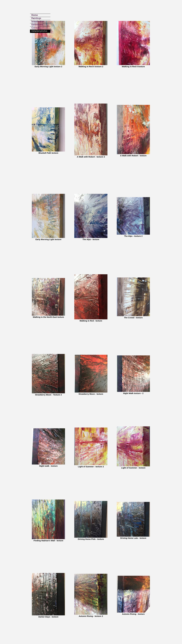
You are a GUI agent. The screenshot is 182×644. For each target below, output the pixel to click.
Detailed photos (39, 31)
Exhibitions (37, 25)
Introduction (38, 22)
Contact (35, 28)
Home (34, 15)
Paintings (36, 18)
